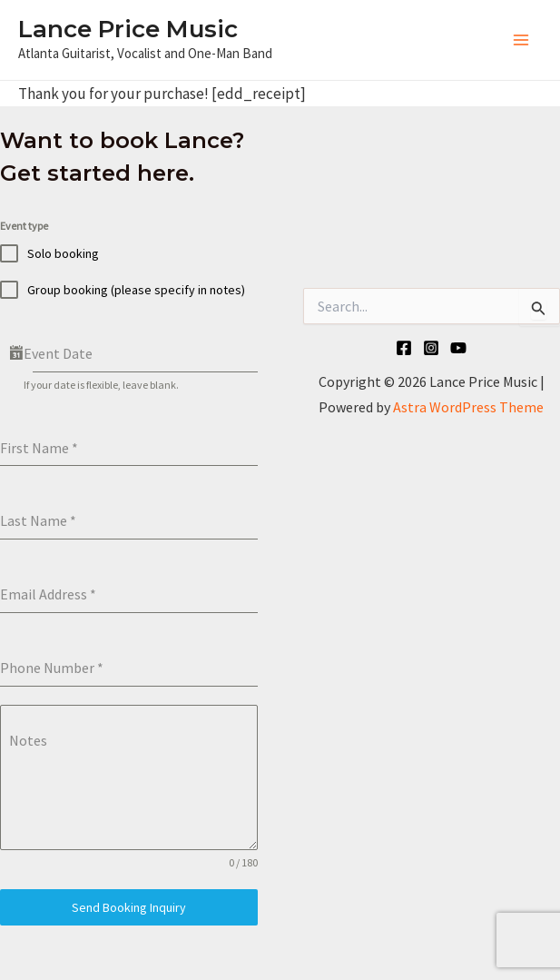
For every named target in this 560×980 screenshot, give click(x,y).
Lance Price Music (128, 29)
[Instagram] (431, 348)
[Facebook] (404, 348)
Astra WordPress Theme (468, 407)
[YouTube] (458, 348)
